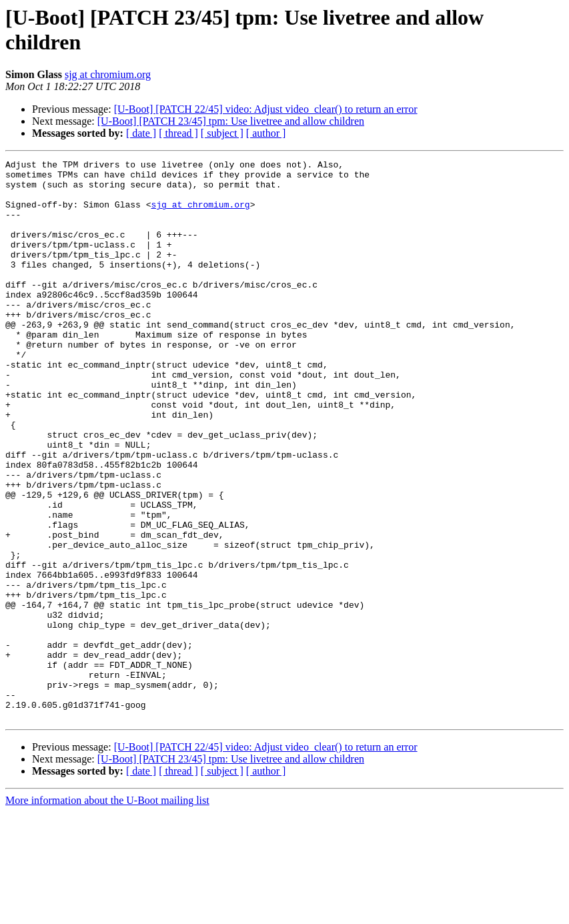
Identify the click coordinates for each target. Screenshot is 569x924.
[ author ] (266, 133)
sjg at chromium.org (108, 74)
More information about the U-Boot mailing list (107, 912)
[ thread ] (178, 133)
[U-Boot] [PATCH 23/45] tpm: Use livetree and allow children (231, 121)
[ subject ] (222, 133)
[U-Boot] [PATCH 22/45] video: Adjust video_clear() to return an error (266, 109)
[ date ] (141, 133)
